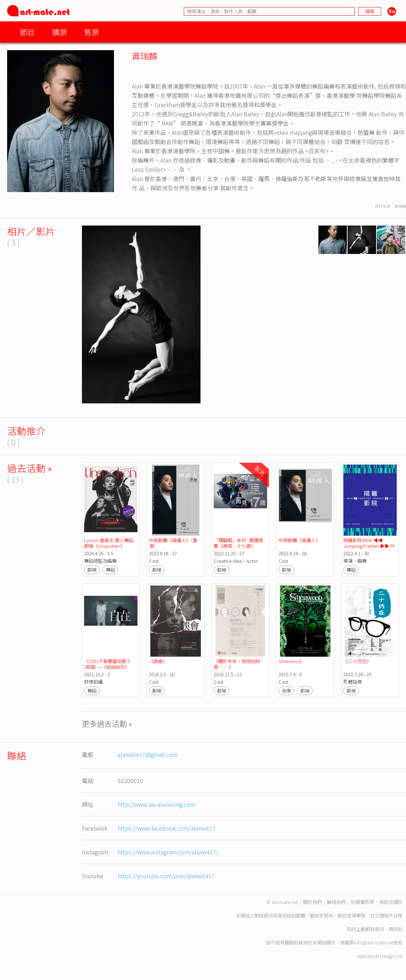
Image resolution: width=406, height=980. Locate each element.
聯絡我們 (336, 902)
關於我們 (312, 902)
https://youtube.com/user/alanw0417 (166, 876)
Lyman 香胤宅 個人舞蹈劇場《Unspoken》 (109, 543)
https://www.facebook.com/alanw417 (166, 828)
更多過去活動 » (107, 723)
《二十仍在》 (357, 661)
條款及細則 (391, 902)
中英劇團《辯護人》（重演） (173, 543)
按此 (398, 929)
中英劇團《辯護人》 (299, 540)
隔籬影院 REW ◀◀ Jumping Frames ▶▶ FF (369, 543)
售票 (92, 32)
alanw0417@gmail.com (147, 754)
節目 (27, 32)
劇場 (92, 570)
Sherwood (290, 661)
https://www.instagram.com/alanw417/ (168, 852)
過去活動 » (30, 468)
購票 (59, 32)
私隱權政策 (362, 902)
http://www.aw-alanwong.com (156, 804)
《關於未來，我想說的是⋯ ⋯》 (237, 664)
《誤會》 (158, 661)
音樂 (286, 691)
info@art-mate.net (374, 942)
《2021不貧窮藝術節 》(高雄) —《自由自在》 (108, 664)
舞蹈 (110, 570)
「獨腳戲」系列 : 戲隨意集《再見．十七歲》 (238, 543)
